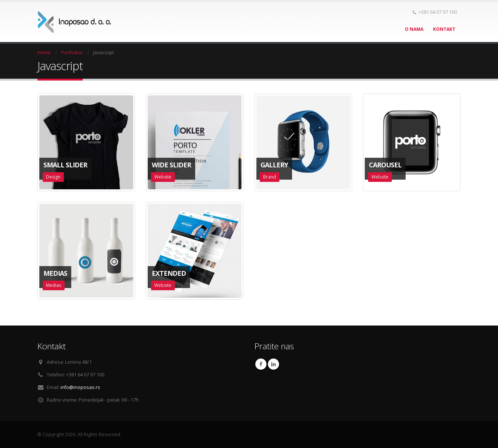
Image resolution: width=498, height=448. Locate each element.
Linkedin (273, 364)
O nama (414, 29)
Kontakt (444, 29)
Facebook (261, 364)
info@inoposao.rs (80, 387)
